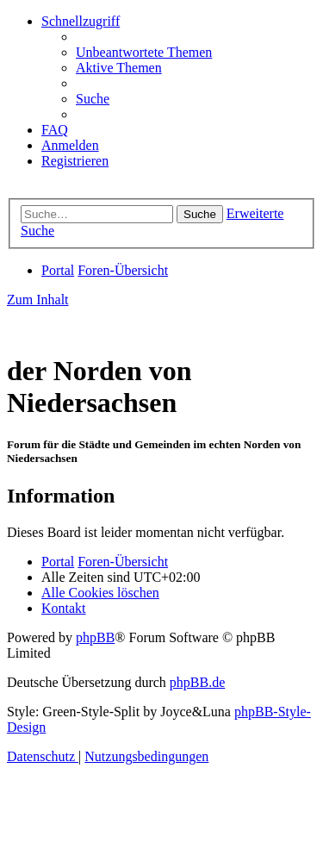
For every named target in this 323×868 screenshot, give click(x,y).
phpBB (95, 637)
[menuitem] (144, 52)
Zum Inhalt (38, 300)
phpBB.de (197, 682)
